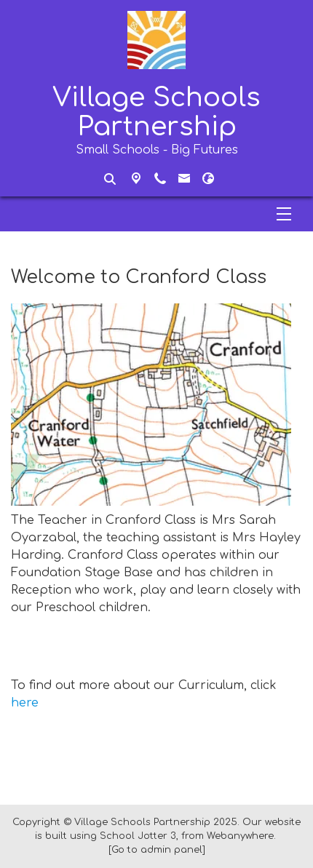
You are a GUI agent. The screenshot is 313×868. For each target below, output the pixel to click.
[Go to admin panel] (157, 850)
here (25, 703)
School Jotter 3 (138, 836)
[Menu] (156, 214)
